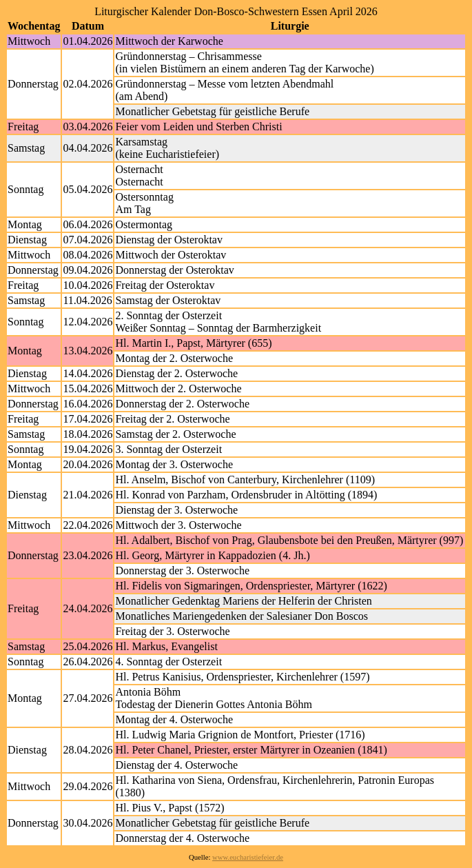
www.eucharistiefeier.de (248, 857)
